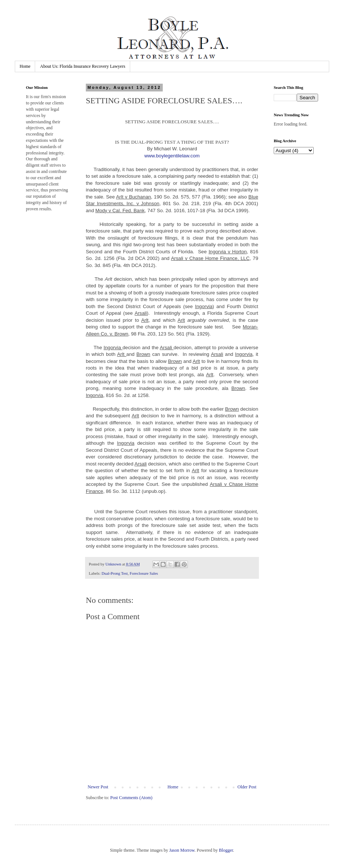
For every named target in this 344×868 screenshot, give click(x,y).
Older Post (247, 787)
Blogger (226, 850)
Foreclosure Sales (144, 573)
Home (25, 66)
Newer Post (98, 787)
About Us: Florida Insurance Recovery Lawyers (82, 66)
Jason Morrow (182, 850)
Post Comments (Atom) (131, 798)
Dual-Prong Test (114, 573)
